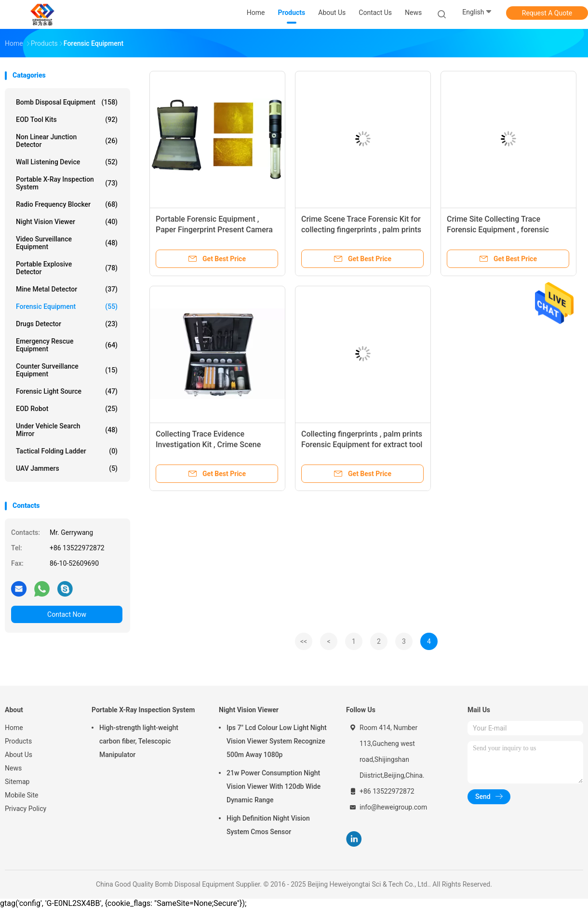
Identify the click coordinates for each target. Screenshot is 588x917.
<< (304, 641)
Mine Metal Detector (67, 289)
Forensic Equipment (67, 306)
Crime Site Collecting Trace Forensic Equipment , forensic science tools (498, 230)
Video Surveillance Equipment (67, 243)
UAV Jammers (67, 468)
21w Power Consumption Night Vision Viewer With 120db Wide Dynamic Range (274, 786)
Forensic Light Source (67, 391)
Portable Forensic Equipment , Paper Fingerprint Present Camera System (214, 230)
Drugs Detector (67, 324)
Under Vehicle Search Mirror (67, 430)
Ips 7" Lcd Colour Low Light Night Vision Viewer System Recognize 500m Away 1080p (277, 741)
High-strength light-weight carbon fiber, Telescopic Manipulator (139, 741)
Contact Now (67, 614)
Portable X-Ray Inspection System (67, 183)
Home (14, 728)
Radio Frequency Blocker (67, 204)
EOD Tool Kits (67, 120)
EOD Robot (67, 409)
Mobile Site (22, 795)
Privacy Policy (26, 809)
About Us (19, 755)
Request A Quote (547, 13)
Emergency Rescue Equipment (67, 345)
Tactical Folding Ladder (67, 451)
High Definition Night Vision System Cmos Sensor (268, 825)
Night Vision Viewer (67, 222)
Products (18, 741)
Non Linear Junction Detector (67, 141)
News (13, 768)
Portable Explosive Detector (67, 268)
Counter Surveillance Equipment (67, 370)
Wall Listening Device (67, 162)
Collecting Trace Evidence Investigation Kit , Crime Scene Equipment (208, 445)
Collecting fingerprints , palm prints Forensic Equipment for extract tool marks (362, 445)
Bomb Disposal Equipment (67, 102)
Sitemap (17, 782)
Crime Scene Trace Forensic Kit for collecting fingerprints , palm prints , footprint (361, 230)
